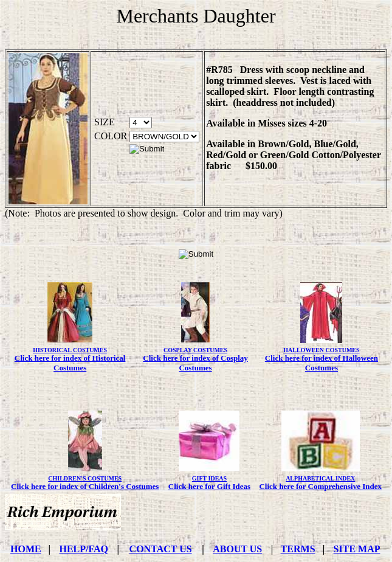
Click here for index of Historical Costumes (70, 363)
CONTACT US (161, 549)
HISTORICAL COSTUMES (70, 350)
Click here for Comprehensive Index (320, 486)
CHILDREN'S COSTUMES (85, 478)
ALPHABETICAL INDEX (320, 478)
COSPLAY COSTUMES (195, 350)
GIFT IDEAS (209, 478)
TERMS (298, 549)
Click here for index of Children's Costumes (85, 486)
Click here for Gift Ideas (209, 486)
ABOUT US (237, 549)
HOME (26, 549)
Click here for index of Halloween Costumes (322, 363)
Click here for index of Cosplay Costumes (195, 363)
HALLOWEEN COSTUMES (321, 350)
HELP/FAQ (84, 549)
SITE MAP (357, 549)
